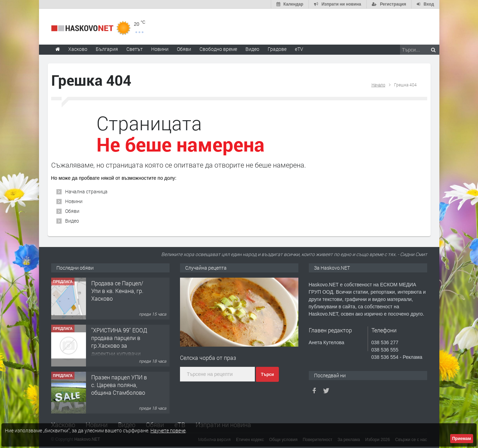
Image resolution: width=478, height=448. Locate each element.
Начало (378, 85)
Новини (160, 49)
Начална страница (86, 191)
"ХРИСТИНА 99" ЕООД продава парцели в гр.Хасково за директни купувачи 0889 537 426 (119, 346)
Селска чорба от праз (208, 358)
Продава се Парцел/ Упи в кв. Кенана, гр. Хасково (117, 291)
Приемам (462, 439)
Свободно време (218, 49)
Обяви (72, 211)
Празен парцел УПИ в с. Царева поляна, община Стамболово (119, 385)
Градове (277, 49)
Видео (72, 221)
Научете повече (168, 430)
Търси (267, 374)
